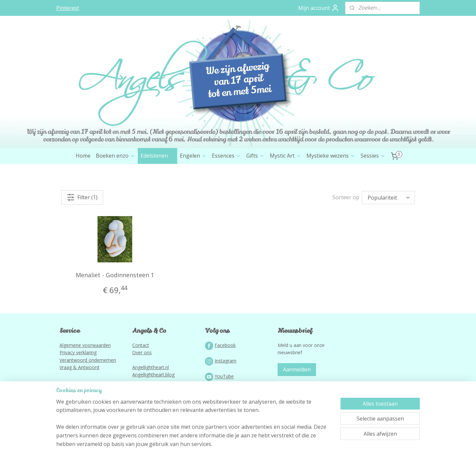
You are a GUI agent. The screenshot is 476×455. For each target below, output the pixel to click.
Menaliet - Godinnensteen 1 (115, 275)
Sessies (373, 156)
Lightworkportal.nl (151, 413)
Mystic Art (285, 156)
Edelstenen (158, 156)
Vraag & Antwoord (79, 367)
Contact (141, 345)
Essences (226, 156)
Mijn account (319, 8)
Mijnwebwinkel (307, 443)
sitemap (210, 443)
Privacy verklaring (78, 352)
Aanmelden (297, 369)
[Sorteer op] (388, 198)
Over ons (142, 352)
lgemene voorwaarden (87, 345)
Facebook (225, 345)
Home (83, 156)
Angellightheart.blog (153, 375)
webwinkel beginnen (250, 443)
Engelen (193, 156)
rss (224, 443)
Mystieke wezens (331, 156)
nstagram (226, 361)
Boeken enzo (116, 156)
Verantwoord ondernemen (88, 360)
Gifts (255, 156)
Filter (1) (82, 197)
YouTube (224, 377)
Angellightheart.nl (151, 367)
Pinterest (68, 8)
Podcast (223, 392)
